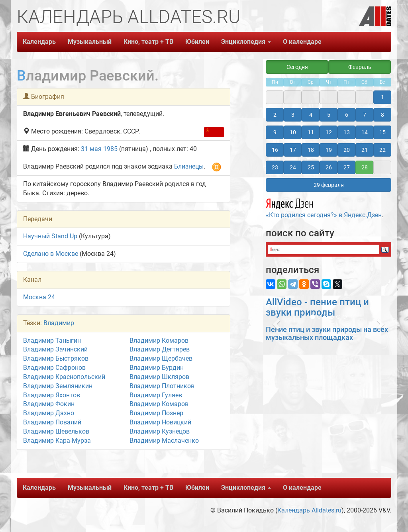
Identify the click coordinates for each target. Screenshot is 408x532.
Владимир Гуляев (156, 395)
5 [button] (329, 115)
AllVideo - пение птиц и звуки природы (317, 307)
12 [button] (329, 132)
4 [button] (311, 115)
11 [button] (311, 132)
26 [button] (329, 167)
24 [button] (293, 167)
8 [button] (382, 115)
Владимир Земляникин (58, 386)
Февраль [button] (360, 67)
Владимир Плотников (162, 386)
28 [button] (365, 167)
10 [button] (293, 132)
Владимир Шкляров (159, 377)
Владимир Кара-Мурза (57, 441)
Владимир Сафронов (54, 368)
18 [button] (311, 150)
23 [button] (275, 167)
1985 (110, 149)
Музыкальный (90, 42)
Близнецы (189, 166)
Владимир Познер (156, 413)
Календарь (39, 42)
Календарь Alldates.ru (309, 510)
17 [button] (293, 150)
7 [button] (365, 115)
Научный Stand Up (50, 236)
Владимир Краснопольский (64, 377)
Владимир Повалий (52, 422)
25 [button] (311, 167)
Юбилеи (197, 42)
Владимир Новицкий (160, 422)
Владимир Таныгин (52, 341)
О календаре (302, 42)
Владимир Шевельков (56, 431)
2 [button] (275, 115)
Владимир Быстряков (56, 358)
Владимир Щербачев (161, 358)
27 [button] (347, 167)
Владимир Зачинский (55, 349)
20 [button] (347, 150)
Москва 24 (39, 297)
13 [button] (347, 132)
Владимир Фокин (49, 404)
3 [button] (293, 115)
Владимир (59, 323)
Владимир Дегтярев (160, 349)
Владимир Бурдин (157, 368)
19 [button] (329, 150)
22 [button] (382, 150)
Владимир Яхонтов (52, 395)
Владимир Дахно (49, 413)
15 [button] (382, 132)
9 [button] (275, 132)
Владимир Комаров (159, 341)
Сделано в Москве (51, 254)
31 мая (91, 149)
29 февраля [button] (329, 185)
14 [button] (365, 132)
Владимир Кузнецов (160, 431)
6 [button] (347, 115)
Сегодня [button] (297, 67)
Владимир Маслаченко (164, 441)
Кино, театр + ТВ (148, 42)
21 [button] (365, 150)
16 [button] (275, 150)
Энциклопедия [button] (246, 42)
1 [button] (382, 97)
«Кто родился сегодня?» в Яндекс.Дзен (324, 207)
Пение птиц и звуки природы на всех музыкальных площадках (327, 333)
